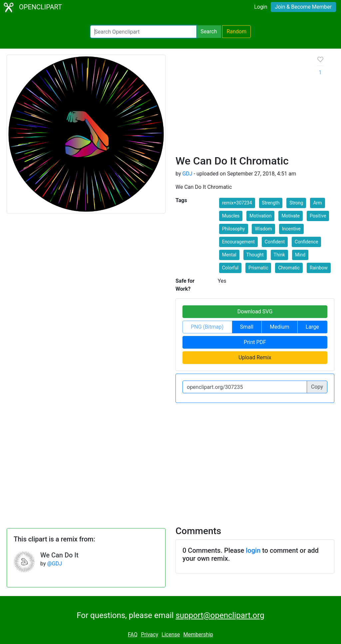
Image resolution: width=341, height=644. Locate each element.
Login (261, 7)
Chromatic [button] (289, 268)
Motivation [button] (260, 216)
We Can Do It (59, 555)
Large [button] (312, 327)
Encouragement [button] (238, 242)
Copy (317, 387)
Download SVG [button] (255, 312)
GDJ (187, 174)
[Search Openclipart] (143, 32)
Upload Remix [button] (255, 357)
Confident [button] (275, 242)
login (253, 550)
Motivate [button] (291, 216)
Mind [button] (300, 255)
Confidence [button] (306, 242)
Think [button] (279, 255)
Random (236, 31)
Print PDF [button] (255, 342)
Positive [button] (318, 216)
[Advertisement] (241, 105)
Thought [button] (255, 255)
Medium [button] (279, 327)
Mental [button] (229, 255)
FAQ (133, 635)
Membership (198, 635)
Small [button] (247, 327)
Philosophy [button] (234, 229)
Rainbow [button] (319, 268)
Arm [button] (317, 203)
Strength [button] (271, 203)
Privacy (150, 635)
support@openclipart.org (220, 615)
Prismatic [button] (258, 268)
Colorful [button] (230, 268)
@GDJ (54, 564)
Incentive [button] (291, 229)
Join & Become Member (303, 7)
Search (209, 31)
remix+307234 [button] (237, 203)
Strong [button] (296, 203)
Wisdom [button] (263, 229)
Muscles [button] (231, 216)
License (171, 635)
